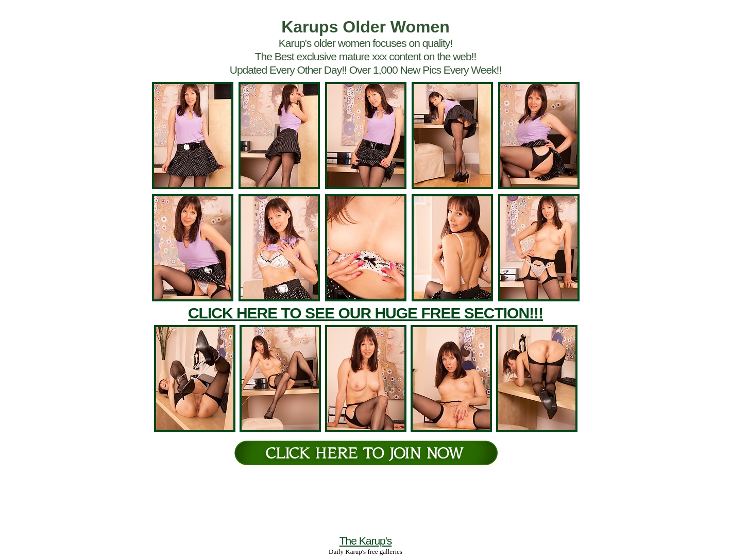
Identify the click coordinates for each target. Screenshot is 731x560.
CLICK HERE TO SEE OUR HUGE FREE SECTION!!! (365, 313)
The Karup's (366, 541)
